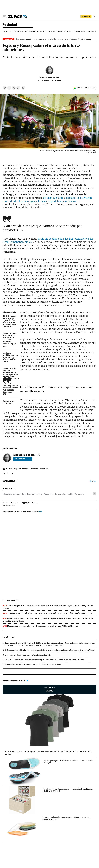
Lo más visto (9, 637)
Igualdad (43, 32)
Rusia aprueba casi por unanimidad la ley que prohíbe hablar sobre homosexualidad (10, 374)
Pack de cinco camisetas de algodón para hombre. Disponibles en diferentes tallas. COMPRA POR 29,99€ (48, 753)
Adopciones (49, 494)
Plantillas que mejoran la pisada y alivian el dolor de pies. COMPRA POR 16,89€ (68, 762)
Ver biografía (23, 459)
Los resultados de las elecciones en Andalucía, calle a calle (28, 655)
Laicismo (69, 32)
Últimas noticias (11, 601)
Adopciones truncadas (8, 402)
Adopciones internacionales (14, 494)
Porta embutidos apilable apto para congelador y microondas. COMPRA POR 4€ (66, 818)
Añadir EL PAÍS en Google (86, 88)
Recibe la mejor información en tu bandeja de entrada (27, 469)
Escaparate (49, 689)
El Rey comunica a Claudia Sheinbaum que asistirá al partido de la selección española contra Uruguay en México (50, 650)
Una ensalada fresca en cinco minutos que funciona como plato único (33, 665)
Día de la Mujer (9, 32)
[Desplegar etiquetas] (95, 494)
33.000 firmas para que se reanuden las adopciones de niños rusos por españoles (10, 321)
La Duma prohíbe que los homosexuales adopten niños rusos (10, 357)
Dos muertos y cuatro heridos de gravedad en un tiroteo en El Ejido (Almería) (43, 626)
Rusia (40, 494)
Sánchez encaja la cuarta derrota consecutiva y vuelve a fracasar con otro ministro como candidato (45, 660)
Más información (9, 506)
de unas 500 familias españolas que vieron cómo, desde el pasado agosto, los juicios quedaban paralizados (47, 199)
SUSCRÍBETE (86, 16)
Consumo (60, 32)
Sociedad (10, 25)
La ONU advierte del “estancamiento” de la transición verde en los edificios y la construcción (51, 613)
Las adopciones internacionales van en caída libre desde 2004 (10, 390)
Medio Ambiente (32, 32)
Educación (21, 32)
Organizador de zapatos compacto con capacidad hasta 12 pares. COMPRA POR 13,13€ (68, 790)
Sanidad (52, 32)
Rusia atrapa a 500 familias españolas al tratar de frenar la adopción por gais (10, 340)
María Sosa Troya (49, 77)
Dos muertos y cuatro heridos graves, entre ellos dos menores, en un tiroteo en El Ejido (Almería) (53, 39)
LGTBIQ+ (90, 32)
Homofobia (31, 494)
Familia (70, 494)
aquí (40, 511)
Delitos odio (79, 494)
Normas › (93, 481)
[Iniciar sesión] (94, 16)
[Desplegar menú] (5, 16)
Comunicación (79, 32)
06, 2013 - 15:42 (52, 81)
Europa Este (60, 494)
